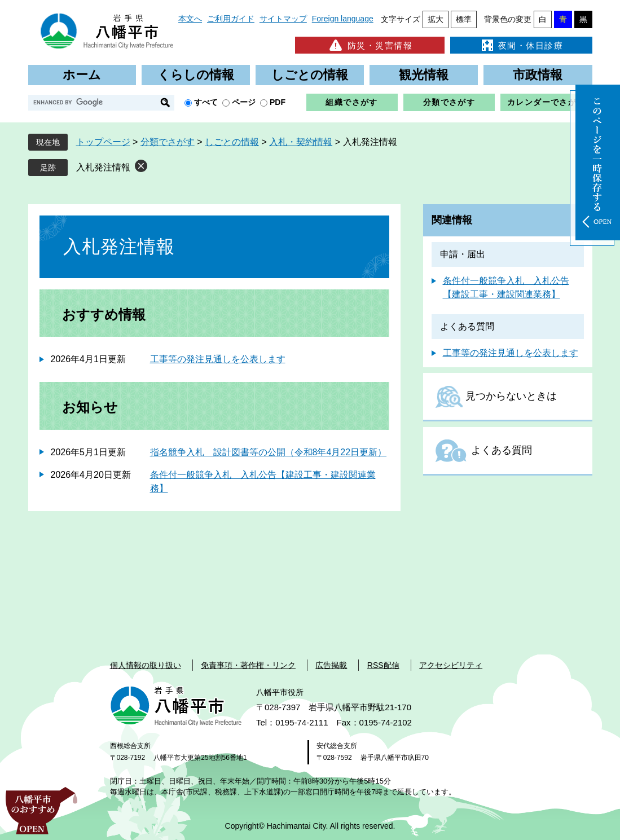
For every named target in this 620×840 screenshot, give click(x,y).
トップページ (103, 142)
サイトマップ (283, 19)
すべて (206, 102)
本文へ (190, 19)
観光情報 (424, 75)
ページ (244, 102)
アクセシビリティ (451, 665)
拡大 (436, 19)
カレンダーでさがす (546, 102)
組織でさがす (351, 102)
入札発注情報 (103, 167)
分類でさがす (449, 102)
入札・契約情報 (301, 142)
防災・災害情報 (370, 45)
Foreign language (343, 19)
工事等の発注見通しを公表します (218, 359)
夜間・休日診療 (521, 45)
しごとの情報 (310, 75)
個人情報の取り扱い (146, 665)
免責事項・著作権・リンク (248, 665)
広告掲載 (331, 665)
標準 (464, 19)
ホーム (82, 75)
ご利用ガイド (231, 19)
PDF (278, 102)
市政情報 (538, 75)
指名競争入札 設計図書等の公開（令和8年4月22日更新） (269, 452)
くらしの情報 (196, 75)
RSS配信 (383, 665)
